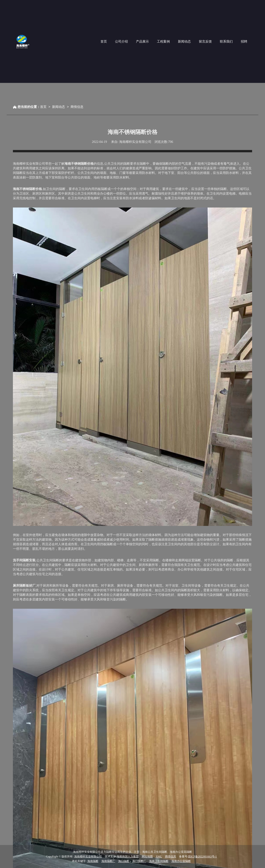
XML (159, 856)
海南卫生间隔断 (159, 861)
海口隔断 (124, 861)
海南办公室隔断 (181, 861)
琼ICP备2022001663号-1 (202, 856)
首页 (43, 107)
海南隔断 (93, 861)
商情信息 (77, 107)
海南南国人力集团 (128, 856)
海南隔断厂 (108, 861)
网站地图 (147, 856)
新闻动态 (59, 107)
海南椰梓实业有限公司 (88, 856)
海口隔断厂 (139, 861)
